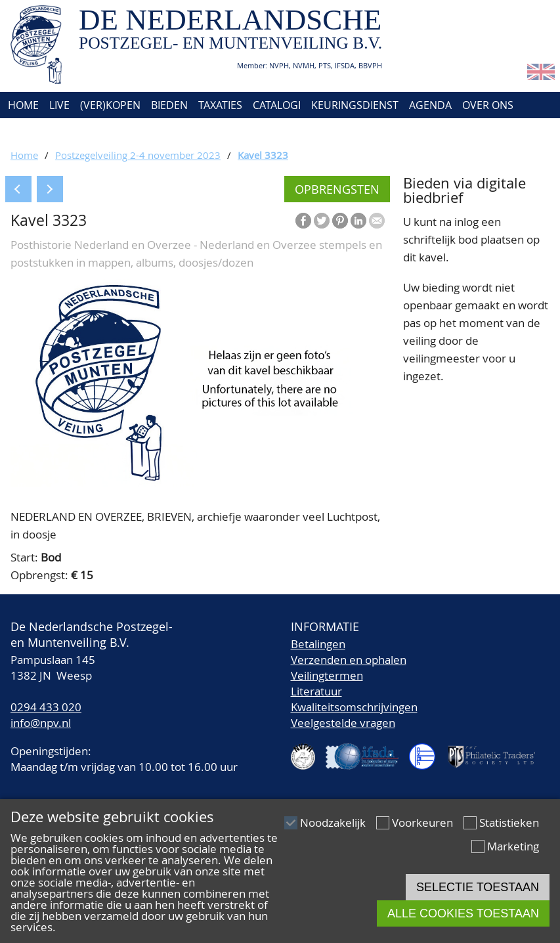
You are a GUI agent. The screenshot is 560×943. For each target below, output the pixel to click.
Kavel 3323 (263, 155)
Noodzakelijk (333, 822)
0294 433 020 (46, 707)
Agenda (430, 105)
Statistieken (509, 822)
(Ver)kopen (110, 105)
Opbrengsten (337, 189)
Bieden (169, 105)
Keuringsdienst (355, 105)
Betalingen (318, 644)
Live (59, 105)
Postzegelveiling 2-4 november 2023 (138, 155)
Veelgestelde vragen (343, 723)
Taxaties (220, 105)
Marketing (513, 846)
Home (22, 105)
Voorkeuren (422, 822)
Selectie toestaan (478, 887)
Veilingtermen (327, 675)
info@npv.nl (41, 723)
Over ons (488, 105)
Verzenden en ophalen (349, 660)
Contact (29, 131)
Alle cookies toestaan (463, 913)
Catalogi (277, 105)
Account (87, 131)
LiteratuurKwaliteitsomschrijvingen (354, 699)
